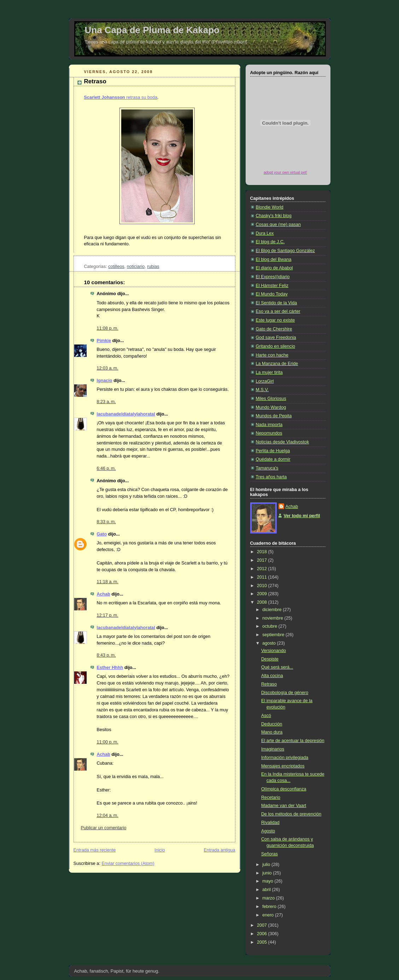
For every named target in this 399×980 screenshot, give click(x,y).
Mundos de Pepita (274, 416)
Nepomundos (269, 433)
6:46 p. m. (106, 468)
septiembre (274, 635)
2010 (263, 586)
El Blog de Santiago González (286, 251)
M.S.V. (262, 390)
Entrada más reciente (95, 850)
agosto (269, 643)
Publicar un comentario (104, 828)
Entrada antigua (219, 850)
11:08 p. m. (108, 328)
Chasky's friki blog (274, 216)
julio (267, 865)
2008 (263, 602)
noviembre (273, 618)
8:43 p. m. (106, 655)
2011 (263, 577)
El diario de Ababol (274, 268)
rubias (153, 267)
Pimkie (104, 341)
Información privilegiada (285, 758)
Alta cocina (272, 676)
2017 (263, 560)
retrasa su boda (121, 97)
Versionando (274, 651)
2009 (263, 594)
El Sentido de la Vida (277, 303)
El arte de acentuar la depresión (293, 741)
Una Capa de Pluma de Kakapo (152, 30)
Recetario (271, 797)
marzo (269, 898)
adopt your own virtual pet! (285, 172)
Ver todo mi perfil (302, 516)
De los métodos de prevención (291, 814)
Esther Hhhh (110, 668)
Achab (104, 594)
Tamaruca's (267, 468)
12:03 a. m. (108, 368)
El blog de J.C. (270, 242)
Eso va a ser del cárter (278, 311)
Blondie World (270, 207)
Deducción (272, 724)
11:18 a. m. (108, 582)
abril (267, 890)
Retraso (95, 81)
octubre (270, 626)
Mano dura (272, 732)
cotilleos (116, 267)
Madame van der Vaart (284, 806)
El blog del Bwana (274, 259)
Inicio (160, 850)
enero (269, 915)
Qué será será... (277, 667)
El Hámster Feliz (272, 286)
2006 (263, 934)
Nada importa (269, 425)
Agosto (268, 831)
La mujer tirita (269, 372)
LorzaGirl (265, 381)
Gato (102, 534)
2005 (263, 942)
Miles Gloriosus (271, 399)
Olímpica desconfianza (284, 789)
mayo (268, 881)
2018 (263, 552)
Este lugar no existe (275, 320)
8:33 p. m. (106, 522)
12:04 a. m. (108, 815)
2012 (263, 569)
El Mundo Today (272, 294)
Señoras (269, 854)
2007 (263, 925)
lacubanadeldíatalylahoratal (126, 414)
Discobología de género (285, 693)
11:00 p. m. (108, 742)
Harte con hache (272, 355)
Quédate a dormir (273, 459)
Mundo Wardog (271, 407)
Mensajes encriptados (283, 766)
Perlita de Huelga (273, 451)
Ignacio (105, 381)
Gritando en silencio (275, 346)
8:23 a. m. (106, 402)
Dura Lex (265, 233)
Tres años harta (271, 477)
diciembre (272, 610)
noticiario (136, 267)
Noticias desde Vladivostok (283, 442)
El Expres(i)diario (273, 277)
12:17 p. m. (108, 615)
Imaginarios (273, 749)
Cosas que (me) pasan (278, 225)
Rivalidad (270, 823)
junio (268, 873)
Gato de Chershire (274, 329)
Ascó (266, 716)
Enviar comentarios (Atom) (128, 864)
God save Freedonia (276, 337)
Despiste (270, 659)
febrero (270, 907)
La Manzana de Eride (277, 364)
